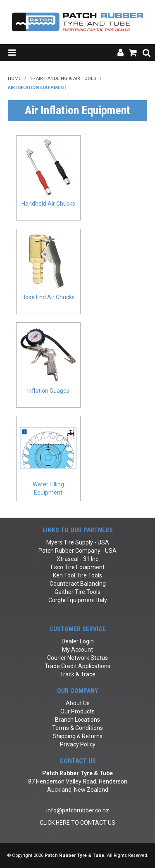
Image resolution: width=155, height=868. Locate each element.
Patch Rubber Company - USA (77, 551)
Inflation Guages (48, 391)
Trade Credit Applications (77, 666)
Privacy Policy (78, 744)
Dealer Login (78, 641)
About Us (78, 703)
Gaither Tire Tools (77, 592)
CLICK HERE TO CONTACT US (77, 823)
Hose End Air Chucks (48, 297)
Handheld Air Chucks (48, 204)
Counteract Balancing (78, 584)
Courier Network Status (77, 658)
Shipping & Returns (78, 736)
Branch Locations (77, 720)
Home (14, 79)
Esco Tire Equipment (78, 567)
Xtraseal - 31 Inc (77, 559)
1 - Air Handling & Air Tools (63, 79)
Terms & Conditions (77, 728)
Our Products (77, 711)
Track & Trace (78, 674)
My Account (77, 650)
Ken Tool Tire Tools (77, 575)
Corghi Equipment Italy (78, 600)
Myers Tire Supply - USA (78, 542)
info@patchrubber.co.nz (78, 810)
